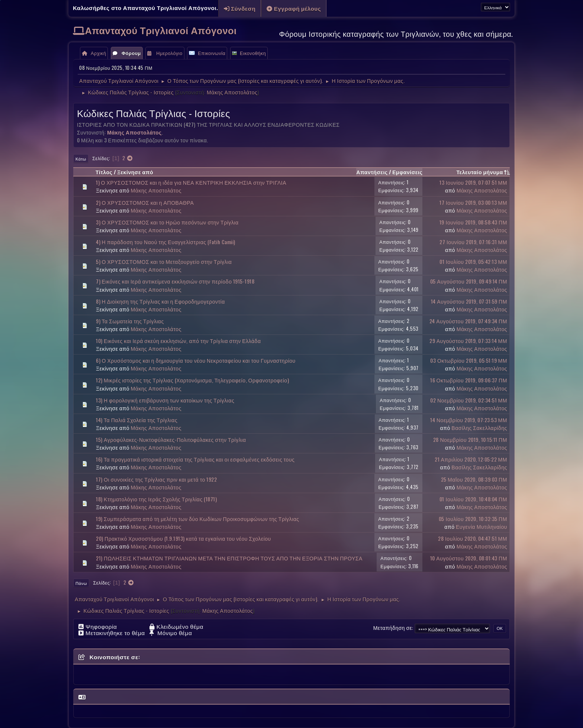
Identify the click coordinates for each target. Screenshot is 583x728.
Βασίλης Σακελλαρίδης (479, 428)
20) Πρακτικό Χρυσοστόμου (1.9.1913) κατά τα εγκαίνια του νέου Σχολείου (183, 538)
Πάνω (81, 583)
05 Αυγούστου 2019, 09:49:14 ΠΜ (469, 281)
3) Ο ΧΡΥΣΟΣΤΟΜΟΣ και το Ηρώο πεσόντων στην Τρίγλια (167, 222)
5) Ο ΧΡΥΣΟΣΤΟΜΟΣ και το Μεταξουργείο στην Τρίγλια (164, 261)
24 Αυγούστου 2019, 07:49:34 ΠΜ (468, 321)
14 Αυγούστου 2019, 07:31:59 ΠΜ (469, 301)
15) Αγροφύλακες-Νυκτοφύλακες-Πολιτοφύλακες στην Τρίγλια (171, 439)
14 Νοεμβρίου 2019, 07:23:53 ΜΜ (469, 420)
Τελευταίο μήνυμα (483, 172)
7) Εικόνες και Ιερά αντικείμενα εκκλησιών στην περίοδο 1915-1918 (175, 281)
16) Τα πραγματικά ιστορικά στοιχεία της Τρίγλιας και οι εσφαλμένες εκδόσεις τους (195, 459)
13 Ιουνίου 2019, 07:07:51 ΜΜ (473, 182)
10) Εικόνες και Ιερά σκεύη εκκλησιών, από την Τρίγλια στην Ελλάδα (178, 341)
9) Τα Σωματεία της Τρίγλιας (130, 321)
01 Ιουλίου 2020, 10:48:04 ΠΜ (473, 499)
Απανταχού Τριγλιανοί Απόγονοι (161, 30)
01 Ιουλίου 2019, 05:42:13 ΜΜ (473, 261)
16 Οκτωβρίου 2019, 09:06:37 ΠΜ (469, 380)
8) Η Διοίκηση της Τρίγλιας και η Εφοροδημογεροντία (160, 301)
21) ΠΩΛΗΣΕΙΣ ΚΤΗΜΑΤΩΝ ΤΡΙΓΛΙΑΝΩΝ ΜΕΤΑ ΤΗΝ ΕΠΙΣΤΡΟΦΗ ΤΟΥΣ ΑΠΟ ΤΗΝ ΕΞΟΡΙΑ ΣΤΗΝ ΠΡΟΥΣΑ (229, 558)
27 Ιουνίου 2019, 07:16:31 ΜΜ (473, 242)
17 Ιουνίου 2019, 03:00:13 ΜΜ (473, 202)
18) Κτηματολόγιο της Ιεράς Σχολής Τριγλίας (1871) (156, 499)
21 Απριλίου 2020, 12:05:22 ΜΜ (471, 459)
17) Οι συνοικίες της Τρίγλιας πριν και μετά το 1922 (156, 479)
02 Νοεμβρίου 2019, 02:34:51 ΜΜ (469, 400)
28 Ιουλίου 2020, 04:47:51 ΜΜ (473, 538)
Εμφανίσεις (407, 172)
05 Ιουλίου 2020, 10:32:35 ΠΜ (473, 519)
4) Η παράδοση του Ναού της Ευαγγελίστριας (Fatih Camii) (166, 242)
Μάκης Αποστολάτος (232, 92)
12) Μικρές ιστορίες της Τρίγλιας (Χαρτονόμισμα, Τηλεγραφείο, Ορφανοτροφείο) (192, 380)
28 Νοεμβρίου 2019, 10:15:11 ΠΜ (470, 439)
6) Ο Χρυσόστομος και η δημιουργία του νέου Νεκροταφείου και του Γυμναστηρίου (196, 360)
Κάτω (81, 159)
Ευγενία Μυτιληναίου (481, 526)
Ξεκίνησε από (135, 172)
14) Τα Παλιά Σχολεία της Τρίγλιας (137, 420)
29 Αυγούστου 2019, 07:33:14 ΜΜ (468, 341)
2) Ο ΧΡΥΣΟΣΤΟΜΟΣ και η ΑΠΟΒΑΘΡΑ (145, 202)
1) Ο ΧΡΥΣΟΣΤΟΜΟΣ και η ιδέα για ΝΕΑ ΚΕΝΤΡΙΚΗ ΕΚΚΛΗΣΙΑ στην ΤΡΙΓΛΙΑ (191, 182)
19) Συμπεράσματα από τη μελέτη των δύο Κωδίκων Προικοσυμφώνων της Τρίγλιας (198, 519)
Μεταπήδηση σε (393, 628)
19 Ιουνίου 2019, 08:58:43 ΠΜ (473, 222)
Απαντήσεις (372, 172)
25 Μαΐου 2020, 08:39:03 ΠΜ (474, 479)
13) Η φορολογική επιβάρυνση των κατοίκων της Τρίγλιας (165, 400)
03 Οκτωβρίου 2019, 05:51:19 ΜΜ (469, 360)
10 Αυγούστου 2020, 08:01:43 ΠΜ (469, 558)
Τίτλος (104, 172)
